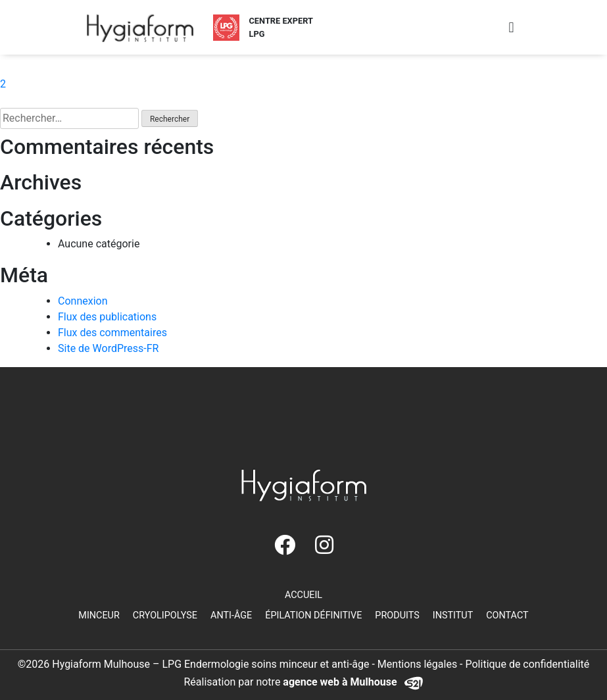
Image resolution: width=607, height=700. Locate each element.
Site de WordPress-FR (108, 348)
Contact (507, 615)
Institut (453, 615)
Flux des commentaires (112, 333)
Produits (397, 615)
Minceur (99, 615)
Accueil (303, 595)
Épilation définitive (313, 615)
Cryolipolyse (165, 615)
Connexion (83, 301)
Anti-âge (231, 615)
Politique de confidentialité (528, 664)
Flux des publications (107, 317)
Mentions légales (417, 664)
